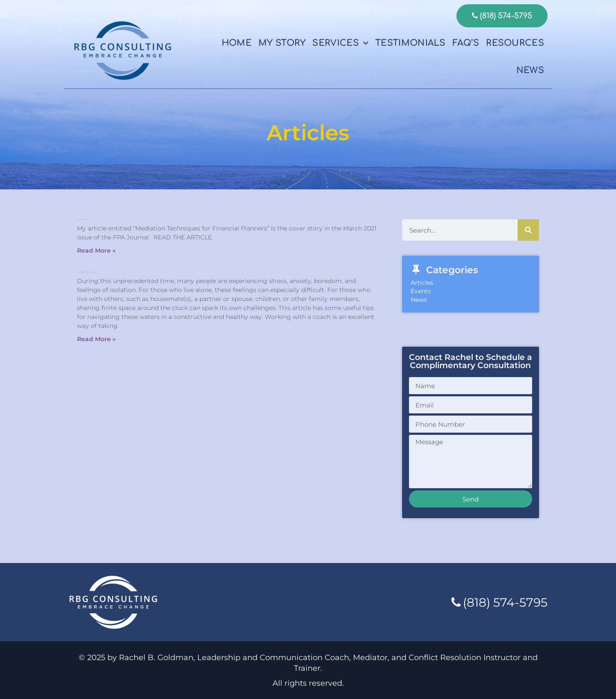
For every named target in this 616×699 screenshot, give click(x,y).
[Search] (528, 230)
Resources (515, 43)
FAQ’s (466, 43)
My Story (282, 43)
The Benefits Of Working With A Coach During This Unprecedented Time (86, 272)
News (530, 70)
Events (421, 291)
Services (340, 43)
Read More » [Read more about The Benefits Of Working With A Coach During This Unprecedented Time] (96, 339)
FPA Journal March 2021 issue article (82, 220)
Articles (422, 283)
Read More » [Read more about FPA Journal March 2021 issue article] (96, 251)
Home (237, 43)
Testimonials (410, 43)
